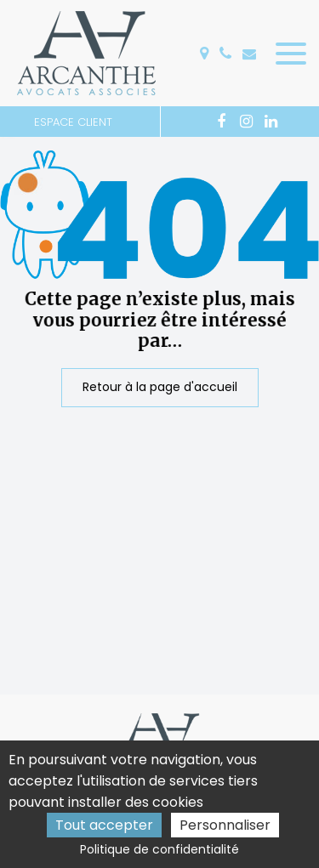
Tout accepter (104, 825)
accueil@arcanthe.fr (249, 54)
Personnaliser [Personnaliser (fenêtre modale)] (225, 825)
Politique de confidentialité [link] (159, 849)
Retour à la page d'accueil (160, 388)
